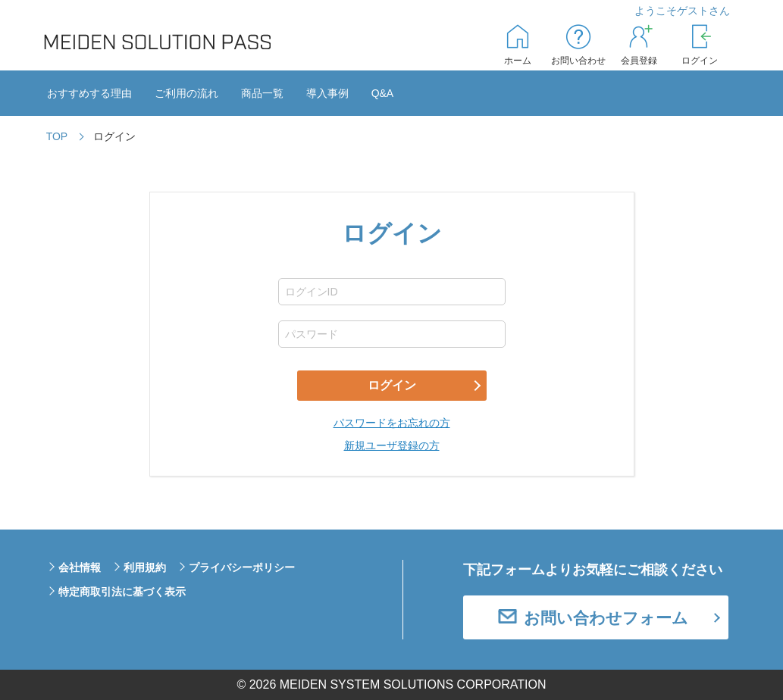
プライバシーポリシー (242, 567)
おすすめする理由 (89, 93)
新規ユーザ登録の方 (392, 445)
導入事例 (327, 93)
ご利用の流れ (186, 93)
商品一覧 (262, 93)
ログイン (700, 61)
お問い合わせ (578, 61)
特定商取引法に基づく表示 (122, 592)
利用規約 (145, 567)
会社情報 (80, 567)
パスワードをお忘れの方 (392, 423)
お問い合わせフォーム (606, 618)
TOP (57, 136)
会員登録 (639, 61)
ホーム (518, 61)
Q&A (383, 93)
